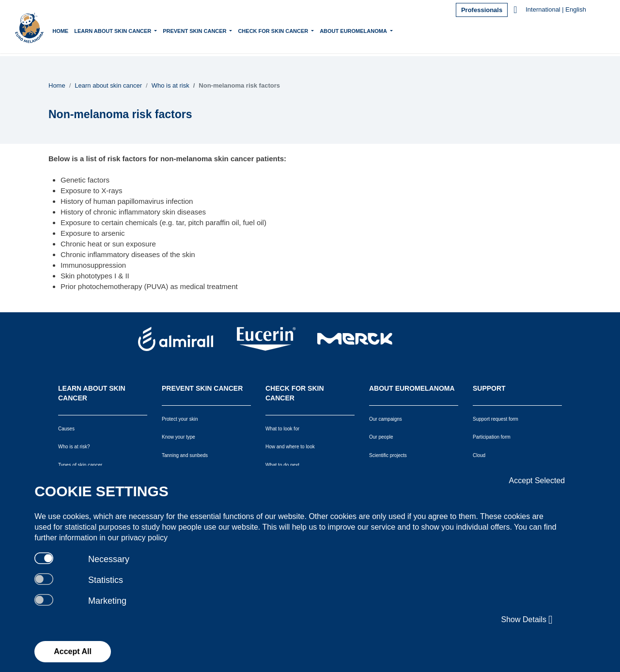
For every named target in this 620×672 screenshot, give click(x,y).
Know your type (178, 437)
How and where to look (290, 447)
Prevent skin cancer (214, 30)
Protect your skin (180, 419)
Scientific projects (388, 455)
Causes (66, 429)
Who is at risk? (74, 447)
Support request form (496, 419)
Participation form (492, 437)
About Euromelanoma (373, 30)
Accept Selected (537, 481)
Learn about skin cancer (132, 30)
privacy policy (144, 538)
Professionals (482, 10)
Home (79, 31)
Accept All (73, 651)
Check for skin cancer (293, 30)
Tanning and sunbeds (185, 455)
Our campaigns (386, 419)
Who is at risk (170, 85)
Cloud (479, 455)
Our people (381, 437)
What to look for (282, 429)
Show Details (527, 620)
